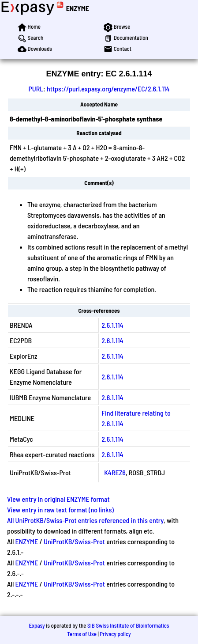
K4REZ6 (115, 472)
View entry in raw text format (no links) (60, 510)
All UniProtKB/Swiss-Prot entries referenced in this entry (85, 520)
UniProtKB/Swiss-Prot (74, 541)
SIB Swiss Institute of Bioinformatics (128, 625)
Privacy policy (115, 634)
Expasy (37, 625)
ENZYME (78, 8)
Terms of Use (82, 634)
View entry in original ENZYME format (58, 499)
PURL (36, 89)
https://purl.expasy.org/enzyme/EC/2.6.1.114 (108, 89)
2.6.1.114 (112, 325)
